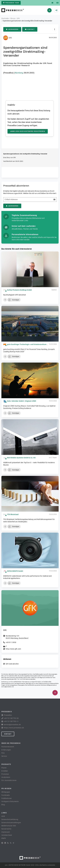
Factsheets (6, 795)
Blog (3, 805)
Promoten (5, 774)
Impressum (6, 832)
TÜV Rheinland (13, 514)
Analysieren (6, 777)
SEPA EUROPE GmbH (15, 571)
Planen (4, 768)
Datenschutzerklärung (10, 819)
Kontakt (30, 29)
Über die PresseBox (11, 743)
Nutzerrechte (6, 829)
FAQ (3, 753)
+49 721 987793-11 (11, 721)
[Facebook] (2, 843)
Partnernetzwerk (8, 747)
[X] (11, 843)
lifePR (4, 838)
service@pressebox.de (7, 687)
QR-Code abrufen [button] (12, 664)
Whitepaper (6, 792)
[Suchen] (49, 10)
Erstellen (5, 771)
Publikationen (7, 798)
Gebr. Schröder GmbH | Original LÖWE (22, 401)
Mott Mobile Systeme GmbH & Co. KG (21, 458)
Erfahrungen (6, 750)
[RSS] (8, 843)
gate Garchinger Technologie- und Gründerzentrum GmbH (29, 344)
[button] (5, 300)
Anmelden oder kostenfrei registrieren (28, 131)
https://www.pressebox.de (14, 728)
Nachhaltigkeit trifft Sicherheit (15, 295)
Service (4, 756)
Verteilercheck (7, 835)
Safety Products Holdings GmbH (19, 290)
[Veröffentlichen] (55, 693)
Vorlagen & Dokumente (10, 801)
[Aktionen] (55, 29)
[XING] (13, 843)
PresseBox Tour (11, 3)
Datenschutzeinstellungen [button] (11, 823)
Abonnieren (12, 29)
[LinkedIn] (5, 843)
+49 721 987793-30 (11, 718)
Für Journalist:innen (9, 780)
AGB (3, 816)
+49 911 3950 (11, 642)
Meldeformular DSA (9, 826)
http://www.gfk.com (13, 649)
